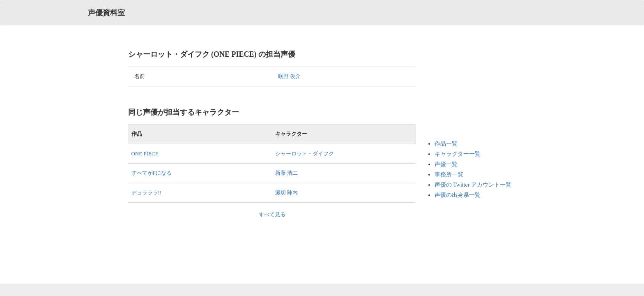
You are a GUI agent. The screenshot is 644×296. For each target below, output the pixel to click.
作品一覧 (446, 144)
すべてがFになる (152, 173)
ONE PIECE (145, 154)
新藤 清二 (286, 173)
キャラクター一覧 (458, 154)
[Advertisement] (467, 90)
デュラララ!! (147, 193)
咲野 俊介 (289, 76)
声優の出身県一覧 (458, 195)
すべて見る (272, 214)
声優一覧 (446, 164)
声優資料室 (106, 13)
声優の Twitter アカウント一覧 (473, 185)
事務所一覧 (449, 175)
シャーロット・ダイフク (305, 154)
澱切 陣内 (286, 193)
